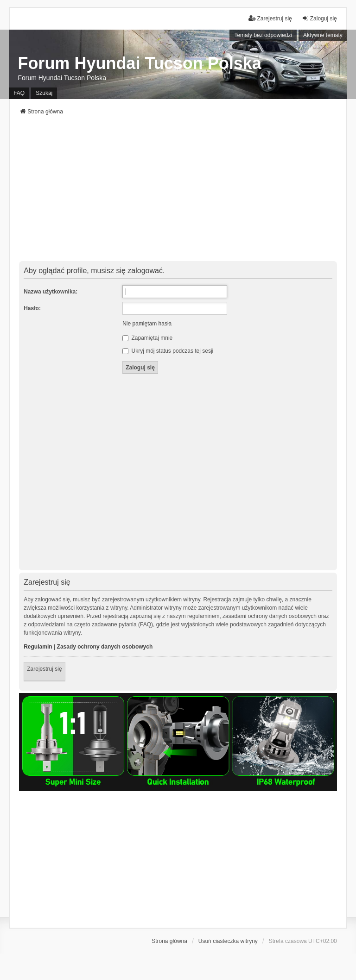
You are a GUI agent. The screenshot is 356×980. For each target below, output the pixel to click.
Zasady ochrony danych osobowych (105, 647)
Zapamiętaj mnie (147, 338)
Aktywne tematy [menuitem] (323, 35)
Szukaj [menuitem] (44, 93)
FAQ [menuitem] (19, 93)
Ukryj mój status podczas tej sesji (168, 351)
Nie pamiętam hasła (147, 324)
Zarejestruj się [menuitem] (270, 18)
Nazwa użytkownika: (51, 292)
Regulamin (38, 647)
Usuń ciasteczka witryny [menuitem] (228, 941)
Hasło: (32, 308)
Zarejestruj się (44, 669)
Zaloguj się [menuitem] (319, 18)
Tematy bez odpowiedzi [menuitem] (263, 35)
